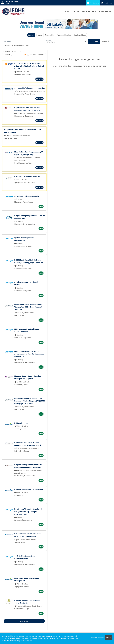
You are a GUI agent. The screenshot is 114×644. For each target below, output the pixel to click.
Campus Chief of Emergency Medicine (30, 88)
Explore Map (50, 35)
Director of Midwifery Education (27, 177)
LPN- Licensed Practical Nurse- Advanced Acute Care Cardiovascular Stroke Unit (29, 354)
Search (31, 35)
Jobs (76, 11)
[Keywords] (24, 41)
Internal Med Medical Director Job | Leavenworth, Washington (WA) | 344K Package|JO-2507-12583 (30, 401)
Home (68, 11)
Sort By (6, 55)
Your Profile (89, 11)
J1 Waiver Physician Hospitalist (27, 196)
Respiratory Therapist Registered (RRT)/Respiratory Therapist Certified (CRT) (28, 512)
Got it (109, 637)
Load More (24, 621)
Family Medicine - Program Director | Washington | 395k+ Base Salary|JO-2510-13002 (29, 307)
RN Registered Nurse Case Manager (29, 489)
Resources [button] (105, 11)
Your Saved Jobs (80, 35)
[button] (106, 41)
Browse (39, 35)
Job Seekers (93, 3)
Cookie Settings (97, 637)
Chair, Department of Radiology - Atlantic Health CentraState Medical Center (29, 66)
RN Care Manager (21, 423)
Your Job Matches (64, 35)
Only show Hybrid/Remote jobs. (17, 45)
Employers (107, 3)
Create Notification (37, 55)
